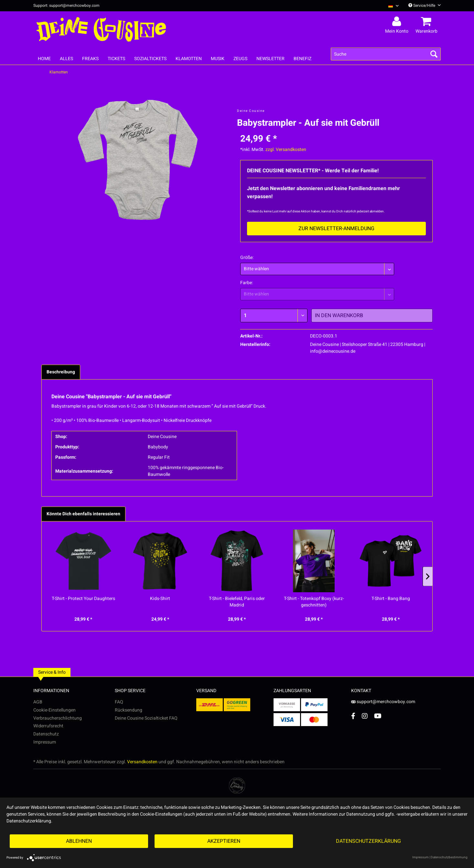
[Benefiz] (302, 59)
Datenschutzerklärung (368, 841)
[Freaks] (90, 59)
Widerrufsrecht (48, 726)
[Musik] (218, 59)
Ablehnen (79, 841)
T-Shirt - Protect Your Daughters (83, 599)
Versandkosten (142, 762)
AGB (38, 702)
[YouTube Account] (378, 716)
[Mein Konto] (398, 22)
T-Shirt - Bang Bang (391, 599)
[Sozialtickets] (150, 59)
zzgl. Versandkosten (286, 150)
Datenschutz (46, 734)
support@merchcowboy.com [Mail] (383, 702)
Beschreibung (61, 372)
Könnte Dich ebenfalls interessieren (83, 514)
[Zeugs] (240, 59)
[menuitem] (391, 6)
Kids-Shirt (160, 599)
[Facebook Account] (353, 716)
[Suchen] (434, 54)
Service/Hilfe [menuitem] (425, 5)
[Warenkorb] (427, 22)
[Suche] (386, 54)
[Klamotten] (189, 59)
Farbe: (247, 283)
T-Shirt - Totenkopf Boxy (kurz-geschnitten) (314, 602)
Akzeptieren (224, 841)
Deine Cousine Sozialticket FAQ (146, 718)
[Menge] (274, 316)
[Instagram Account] (365, 716)
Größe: (247, 257)
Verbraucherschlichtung (58, 718)
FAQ (119, 702)
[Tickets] (116, 59)
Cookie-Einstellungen (54, 710)
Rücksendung (129, 710)
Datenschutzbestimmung (449, 857)
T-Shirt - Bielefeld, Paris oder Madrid (237, 602)
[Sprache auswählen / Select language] (393, 6)
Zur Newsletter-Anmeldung (336, 229)
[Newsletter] (270, 59)
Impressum (45, 742)
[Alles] (66, 59)
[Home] (44, 59)
